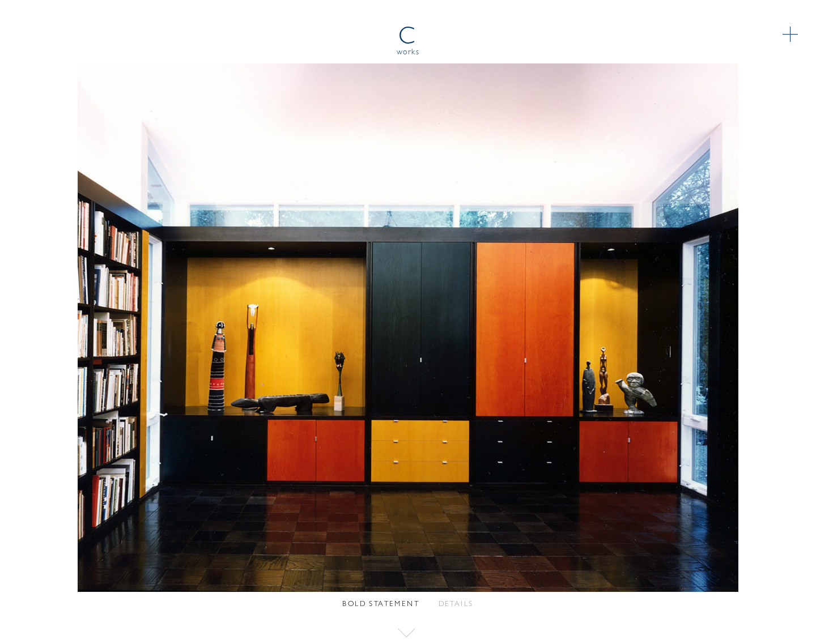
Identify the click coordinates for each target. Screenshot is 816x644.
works (408, 52)
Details (456, 604)
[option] (408, 328)
